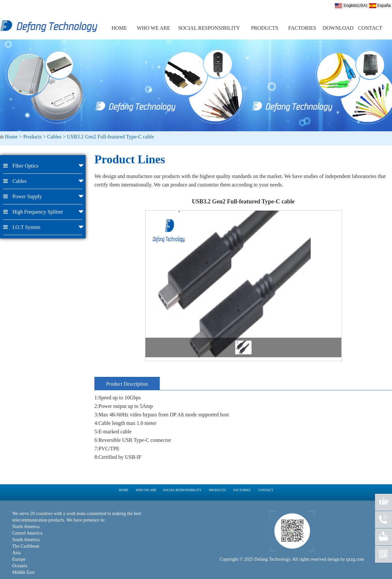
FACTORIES (302, 28)
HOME (119, 28)
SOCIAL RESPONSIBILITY (209, 28)
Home (11, 137)
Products (32, 137)
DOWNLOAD (338, 28)
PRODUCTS (265, 28)
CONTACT (370, 28)
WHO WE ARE (154, 28)
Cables (54, 137)
